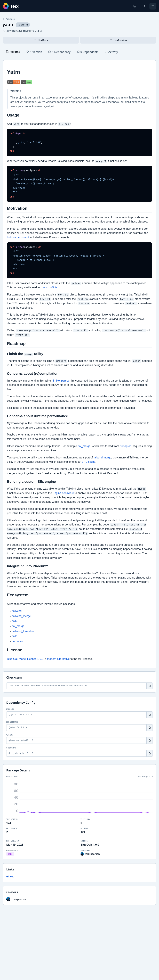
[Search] (144, 6)
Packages (9, 19)
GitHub (10, 876)
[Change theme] (135, 6)
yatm (8, 24)
